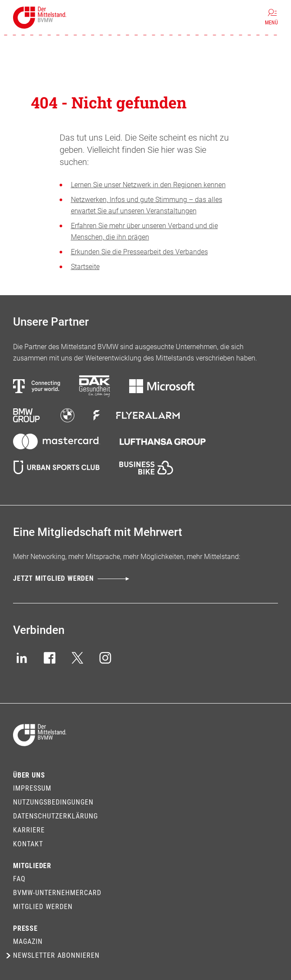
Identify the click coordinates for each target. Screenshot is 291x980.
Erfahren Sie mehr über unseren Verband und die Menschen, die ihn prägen (144, 231)
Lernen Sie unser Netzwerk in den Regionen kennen (148, 185)
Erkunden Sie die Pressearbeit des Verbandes (139, 252)
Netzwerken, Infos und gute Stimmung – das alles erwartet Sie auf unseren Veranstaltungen (147, 205)
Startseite (85, 267)
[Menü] (271, 17)
